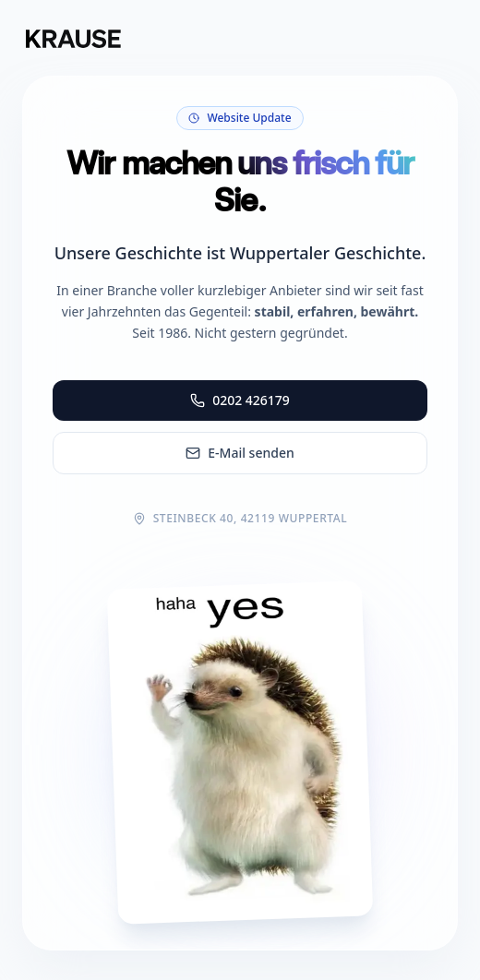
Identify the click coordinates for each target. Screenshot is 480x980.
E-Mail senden (240, 453)
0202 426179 (240, 400)
